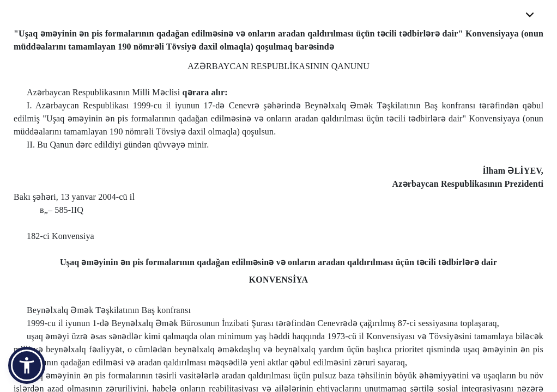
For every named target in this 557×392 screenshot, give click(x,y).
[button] (27, 365)
